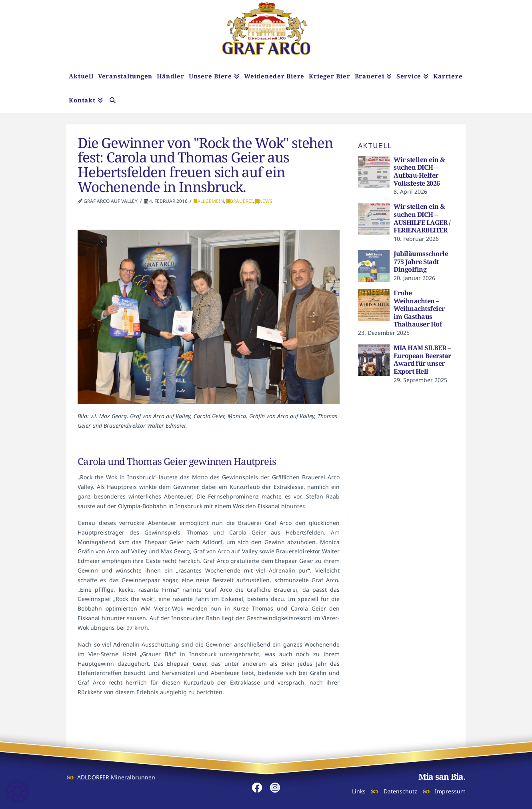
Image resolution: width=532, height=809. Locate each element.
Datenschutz (400, 791)
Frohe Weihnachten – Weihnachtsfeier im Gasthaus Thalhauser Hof (419, 308)
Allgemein (209, 201)
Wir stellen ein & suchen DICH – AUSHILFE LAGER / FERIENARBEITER (422, 218)
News (264, 201)
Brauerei (240, 201)
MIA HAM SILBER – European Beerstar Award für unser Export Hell (422, 359)
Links (359, 791)
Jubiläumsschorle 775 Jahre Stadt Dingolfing (421, 261)
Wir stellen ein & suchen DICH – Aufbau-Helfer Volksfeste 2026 (419, 171)
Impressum (450, 791)
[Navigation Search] (113, 101)
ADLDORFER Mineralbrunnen (116, 777)
